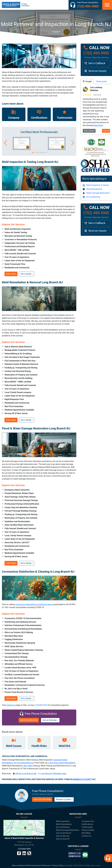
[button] (6, 143)
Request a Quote (63, 799)
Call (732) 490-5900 (29, 720)
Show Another (89, 131)
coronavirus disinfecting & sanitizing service (34, 604)
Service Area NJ (63, 836)
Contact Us (86, 836)
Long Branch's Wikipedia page (53, 774)
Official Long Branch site (26, 774)
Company (14, 118)
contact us (11, 705)
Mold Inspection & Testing (96, 185)
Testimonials (65, 118)
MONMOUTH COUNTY (82, 779)
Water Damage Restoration (96, 193)
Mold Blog (86, 833)
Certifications (39, 118)
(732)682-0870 (41, 705)
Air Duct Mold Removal (24, 763)
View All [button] (106, 131)
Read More (98, 125)
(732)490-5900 (24, 849)
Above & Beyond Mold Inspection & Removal (31, 865)
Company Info (88, 821)
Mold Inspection (63, 821)
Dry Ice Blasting (91, 197)
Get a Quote (26, 274)
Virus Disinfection (64, 833)
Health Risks (39, 746)
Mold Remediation (92, 189)
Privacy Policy (58, 865)
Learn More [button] (11, 274)
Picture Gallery (88, 830)
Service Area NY (63, 839)
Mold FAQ (65, 746)
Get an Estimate (50, 720)
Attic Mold (28, 766)
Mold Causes (14, 746)
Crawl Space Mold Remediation (62, 763)
